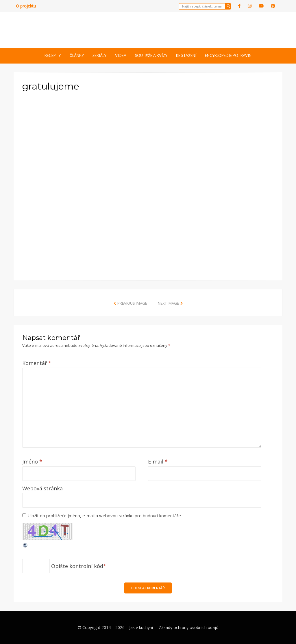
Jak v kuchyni (141, 627)
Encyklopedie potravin (228, 55)
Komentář (37, 363)
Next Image (168, 303)
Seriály (99, 55)
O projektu (26, 6)
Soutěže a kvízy (151, 55)
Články (76, 55)
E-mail (158, 461)
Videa (121, 55)
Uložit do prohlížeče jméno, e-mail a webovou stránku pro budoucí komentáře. (105, 515)
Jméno (32, 461)
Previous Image (132, 303)
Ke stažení (186, 55)
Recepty (53, 55)
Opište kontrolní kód (77, 566)
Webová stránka (42, 488)
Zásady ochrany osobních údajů (189, 627)
